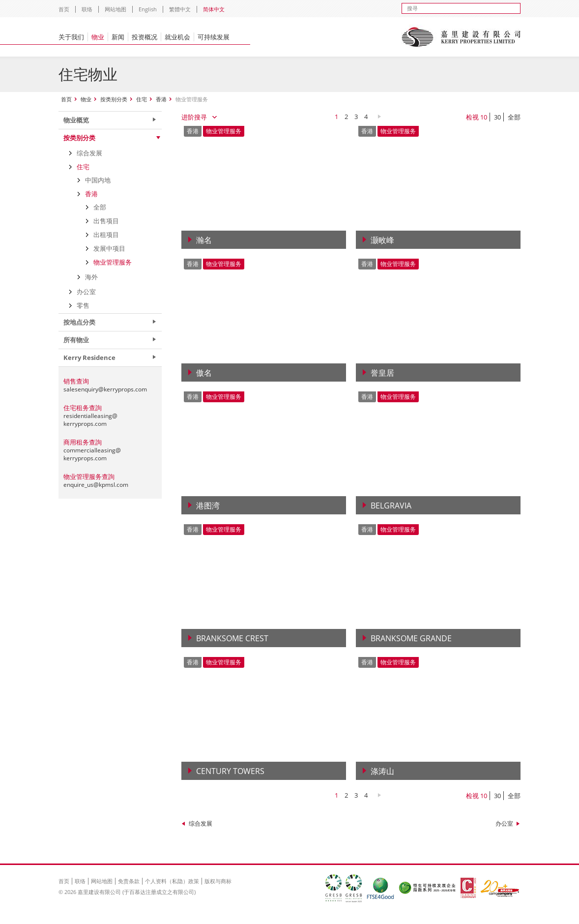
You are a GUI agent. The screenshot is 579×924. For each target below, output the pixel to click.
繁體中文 (180, 9)
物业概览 (76, 120)
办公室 (504, 823)
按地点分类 (79, 322)
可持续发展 (214, 37)
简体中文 (214, 9)
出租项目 (106, 235)
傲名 (204, 373)
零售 (83, 305)
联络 (87, 9)
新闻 (118, 37)
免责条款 (129, 881)
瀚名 (204, 240)
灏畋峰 (382, 240)
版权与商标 (218, 881)
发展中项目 (109, 248)
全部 (514, 117)
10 (484, 117)
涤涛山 (382, 771)
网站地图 (116, 9)
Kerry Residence (89, 358)
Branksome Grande (411, 638)
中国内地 (98, 180)
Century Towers (230, 771)
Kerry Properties (461, 37)
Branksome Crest (232, 638)
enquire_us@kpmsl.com (96, 485)
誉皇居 (382, 373)
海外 (91, 277)
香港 (161, 99)
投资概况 (145, 37)
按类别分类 (114, 99)
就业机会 (177, 37)
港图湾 (208, 506)
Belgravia (391, 506)
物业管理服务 (113, 262)
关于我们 (71, 37)
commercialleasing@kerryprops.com (92, 454)
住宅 (142, 99)
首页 (64, 9)
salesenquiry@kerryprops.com (105, 389)
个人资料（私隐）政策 (172, 881)
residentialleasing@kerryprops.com (90, 420)
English (148, 9)
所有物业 (76, 340)
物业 (98, 37)
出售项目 (106, 221)
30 (497, 117)
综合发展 (201, 823)
